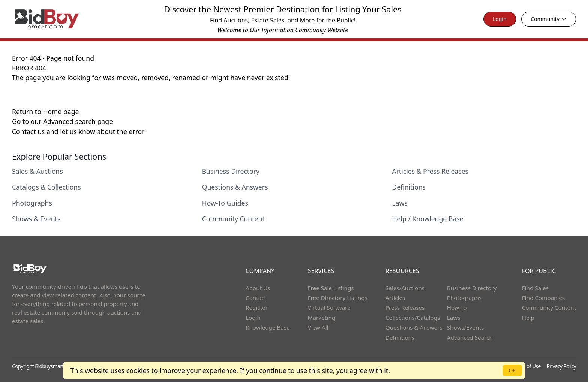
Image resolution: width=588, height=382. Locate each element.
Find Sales (535, 288)
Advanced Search (470, 337)
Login (500, 19)
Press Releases (405, 307)
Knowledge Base (268, 327)
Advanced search (70, 121)
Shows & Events (36, 219)
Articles (395, 298)
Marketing (322, 318)
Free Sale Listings (331, 288)
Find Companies (544, 298)
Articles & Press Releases (430, 171)
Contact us (29, 131)
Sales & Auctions (37, 171)
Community (549, 19)
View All (318, 327)
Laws (400, 203)
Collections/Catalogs (413, 318)
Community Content (233, 219)
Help (528, 318)
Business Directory (231, 171)
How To (457, 307)
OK (512, 370)
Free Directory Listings (338, 298)
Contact (256, 298)
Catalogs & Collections (46, 187)
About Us (258, 288)
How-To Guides (225, 203)
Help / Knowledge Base (427, 219)
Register (257, 307)
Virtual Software (329, 307)
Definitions (409, 187)
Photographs (32, 203)
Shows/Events (465, 327)
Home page (61, 112)
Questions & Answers (235, 187)
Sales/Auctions (405, 288)
